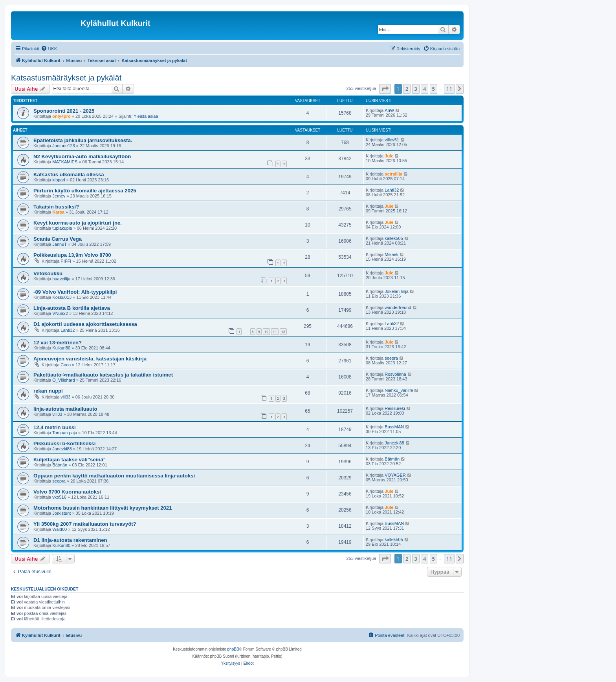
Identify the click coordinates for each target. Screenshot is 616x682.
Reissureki (395, 408)
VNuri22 (60, 313)
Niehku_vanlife (399, 390)
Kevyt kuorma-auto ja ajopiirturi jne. (78, 223)
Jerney (59, 196)
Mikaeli (391, 254)
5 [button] (434, 89)
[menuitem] (49, 49)
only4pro (61, 116)
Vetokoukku (48, 273)
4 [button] (424, 89)
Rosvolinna (395, 374)
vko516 (59, 497)
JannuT (60, 244)
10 (266, 332)
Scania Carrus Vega (58, 239)
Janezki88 (62, 449)
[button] (385, 89)
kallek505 (394, 238)
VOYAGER (395, 475)
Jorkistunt (61, 513)
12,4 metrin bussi (55, 427)
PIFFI (66, 261)
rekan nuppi (48, 391)
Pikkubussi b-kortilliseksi (64, 443)
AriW (389, 110)
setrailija (393, 174)
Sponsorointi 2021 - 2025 (64, 111)
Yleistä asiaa (146, 116)
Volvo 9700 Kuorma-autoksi (67, 492)
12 (283, 332)
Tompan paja (65, 433)
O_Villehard (63, 380)
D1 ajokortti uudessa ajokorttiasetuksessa (85, 324)
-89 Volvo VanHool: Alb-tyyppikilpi (75, 292)
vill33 (65, 397)
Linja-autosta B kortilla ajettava (72, 308)
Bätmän (60, 465)
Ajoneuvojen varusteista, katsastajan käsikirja (90, 359)
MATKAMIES (65, 162)
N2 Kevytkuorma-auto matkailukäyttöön (82, 156)
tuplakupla (62, 228)
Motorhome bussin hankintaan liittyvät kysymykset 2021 (103, 508)
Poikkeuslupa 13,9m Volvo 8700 (72, 255)
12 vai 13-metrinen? (58, 343)
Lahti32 (392, 190)
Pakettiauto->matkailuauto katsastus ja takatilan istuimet (103, 375)
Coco (66, 365)
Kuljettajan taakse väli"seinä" (70, 460)
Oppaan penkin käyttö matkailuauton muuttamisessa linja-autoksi (114, 476)
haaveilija (61, 279)
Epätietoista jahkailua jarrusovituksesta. (83, 140)
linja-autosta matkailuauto (65, 409)
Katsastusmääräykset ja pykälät (66, 78)
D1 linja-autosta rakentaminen (70, 540)
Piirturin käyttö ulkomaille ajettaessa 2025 (85, 191)
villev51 (392, 140)
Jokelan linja (397, 291)
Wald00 (60, 529)
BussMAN (394, 427)
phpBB (233, 649)
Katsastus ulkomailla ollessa (69, 175)
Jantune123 (64, 146)
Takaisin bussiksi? (56, 207)
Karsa (58, 212)
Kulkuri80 (61, 348)
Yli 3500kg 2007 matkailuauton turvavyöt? (85, 524)
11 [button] (449, 89)
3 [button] (416, 89)
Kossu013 (62, 297)
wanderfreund (398, 307)
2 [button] (407, 89)
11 (275, 332)
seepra (391, 358)
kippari (59, 180)
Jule (389, 156)
